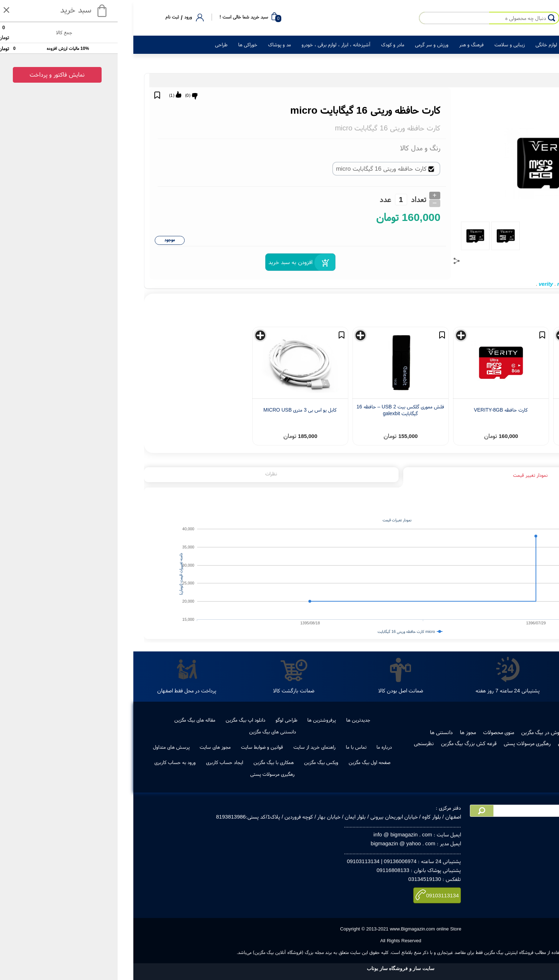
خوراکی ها (127, 45)
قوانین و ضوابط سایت (141, 747)
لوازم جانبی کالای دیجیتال (478, 80)
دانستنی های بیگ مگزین (151, 732)
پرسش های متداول (50, 747)
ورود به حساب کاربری (54, 762)
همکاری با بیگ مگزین (152, 762)
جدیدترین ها (237, 720)
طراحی (100, 45)
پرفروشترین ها (200, 720)
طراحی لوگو (165, 720)
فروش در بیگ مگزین (421, 732)
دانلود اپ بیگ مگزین (124, 720)
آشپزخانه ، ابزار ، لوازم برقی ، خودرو (215, 45)
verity (425, 284)
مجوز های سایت (94, 747)
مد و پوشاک (158, 45)
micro (443, 284)
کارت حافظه (513, 284)
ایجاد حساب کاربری (103, 762)
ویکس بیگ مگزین (200, 762)
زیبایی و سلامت (388, 45)
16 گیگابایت (468, 284)
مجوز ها (347, 732)
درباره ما (263, 747)
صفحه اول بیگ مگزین (248, 762)
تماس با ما (235, 747)
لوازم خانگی (425, 45)
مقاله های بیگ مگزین (74, 720)
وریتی (491, 284)
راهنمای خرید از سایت (193, 747)
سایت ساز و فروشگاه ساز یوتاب (279, 968)
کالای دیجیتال (460, 45)
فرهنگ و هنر (350, 45)
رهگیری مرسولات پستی (406, 743)
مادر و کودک (271, 45)
